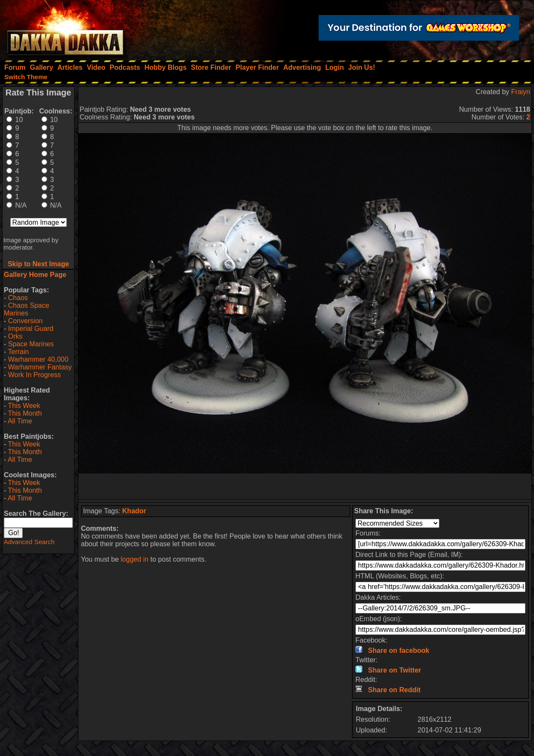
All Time (20, 421)
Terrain (18, 352)
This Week (24, 406)
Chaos (18, 298)
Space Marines (31, 344)
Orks (15, 336)
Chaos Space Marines (27, 309)
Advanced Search (29, 542)
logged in (135, 559)
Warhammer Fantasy (40, 367)
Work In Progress (34, 375)
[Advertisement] (305, 486)
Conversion (25, 321)
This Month (25, 413)
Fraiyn (521, 92)
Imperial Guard (31, 329)
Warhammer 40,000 (38, 359)
